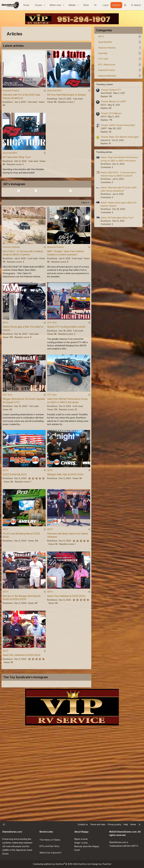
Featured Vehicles (11, 278)
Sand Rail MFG (54, 91)
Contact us (83, 824)
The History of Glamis (50, 839)
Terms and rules (98, 824)
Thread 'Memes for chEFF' (114, 101)
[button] (44, 5)
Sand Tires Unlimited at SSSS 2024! (66, 631)
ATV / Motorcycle (107, 65)
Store (86, 5)
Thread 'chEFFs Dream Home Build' (118, 125)
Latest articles (13, 46)
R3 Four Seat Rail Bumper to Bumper (67, 96)
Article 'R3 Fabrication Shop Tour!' (117, 218)
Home (26, 5)
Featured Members (107, 76)
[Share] (45, 91)
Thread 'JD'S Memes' (111, 113)
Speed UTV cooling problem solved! (66, 359)
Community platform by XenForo (62, 864)
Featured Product (11, 91)
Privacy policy (115, 824)
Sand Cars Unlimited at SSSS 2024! (22, 691)
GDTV (5, 355)
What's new (55, 5)
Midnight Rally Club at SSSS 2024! (65, 508)
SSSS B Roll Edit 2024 (15, 508)
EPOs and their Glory (49, 845)
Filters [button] (84, 233)
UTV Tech (52, 355)
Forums (38, 5)
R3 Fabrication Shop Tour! (17, 159)
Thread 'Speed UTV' (111, 90)
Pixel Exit (107, 864)
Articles (72, 5)
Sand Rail (103, 53)
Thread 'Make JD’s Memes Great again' (120, 137)
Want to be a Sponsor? (51, 850)
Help (126, 824)
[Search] (136, 5)
